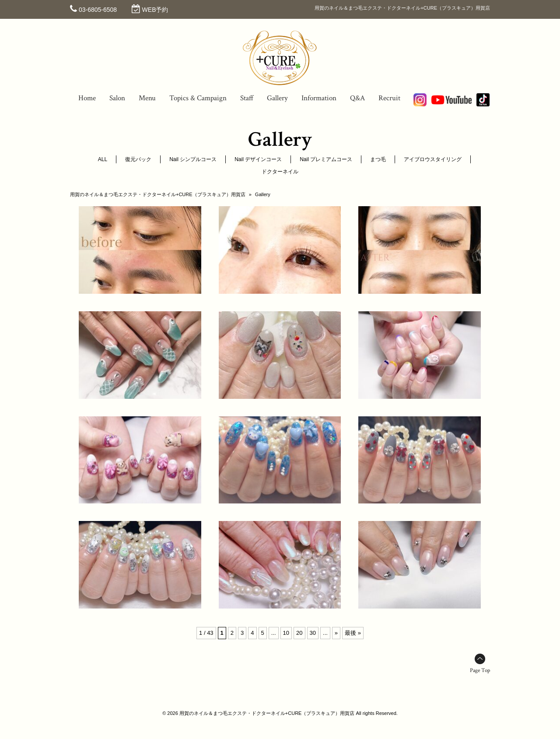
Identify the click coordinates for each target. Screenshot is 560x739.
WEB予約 (155, 10)
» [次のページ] (336, 633)
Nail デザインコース (258, 159)
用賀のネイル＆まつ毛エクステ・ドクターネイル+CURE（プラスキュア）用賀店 (158, 194)
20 (299, 633)
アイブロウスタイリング (433, 159)
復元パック (138, 159)
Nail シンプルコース (193, 159)
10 (286, 633)
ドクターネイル (280, 172)
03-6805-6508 (98, 10)
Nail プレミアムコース (326, 159)
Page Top (480, 670)
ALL (103, 159)
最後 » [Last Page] (353, 633)
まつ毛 (378, 159)
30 (313, 633)
